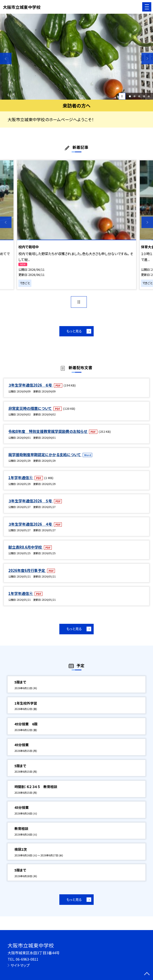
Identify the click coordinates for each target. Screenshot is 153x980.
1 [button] (130, 96)
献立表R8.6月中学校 (25, 547)
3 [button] (139, 96)
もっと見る (74, 331)
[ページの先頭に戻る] (147, 974)
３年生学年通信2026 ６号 (31, 385)
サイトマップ (20, 965)
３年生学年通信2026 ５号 (31, 501)
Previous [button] (6, 59)
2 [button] (134, 96)
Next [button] (147, 59)
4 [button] (144, 96)
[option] (76, 57)
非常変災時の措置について (30, 408)
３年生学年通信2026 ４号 (31, 524)
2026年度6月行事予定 (27, 570)
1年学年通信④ (21, 593)
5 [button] (149, 96)
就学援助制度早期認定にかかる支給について (45, 455)
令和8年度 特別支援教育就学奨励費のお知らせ (48, 431)
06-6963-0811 (27, 959)
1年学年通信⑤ (21, 478)
